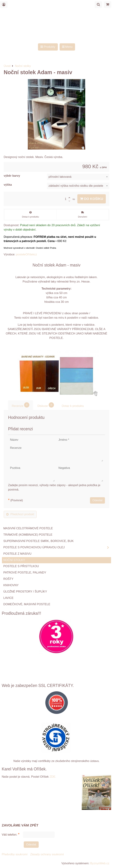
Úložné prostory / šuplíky (25, 592)
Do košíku (92, 199)
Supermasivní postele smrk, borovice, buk (38, 541)
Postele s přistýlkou (21, 566)
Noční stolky (14, 560)
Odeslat (97, 500)
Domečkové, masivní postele (27, 604)
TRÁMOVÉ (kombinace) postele (28, 535)
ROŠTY (8, 579)
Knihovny (11, 585)
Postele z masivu (17, 554)
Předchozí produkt (20, 514)
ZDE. (52, 777)
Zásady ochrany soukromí (47, 854)
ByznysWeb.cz (100, 863)
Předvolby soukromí (15, 854)
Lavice (8, 598)
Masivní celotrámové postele (28, 528)
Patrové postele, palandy (25, 573)
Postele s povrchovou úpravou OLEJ (57, 548)
